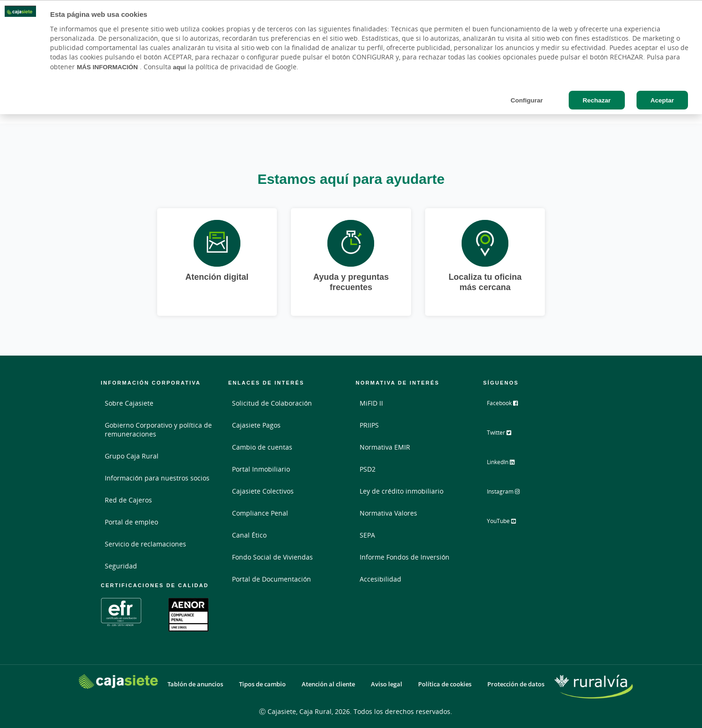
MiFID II (371, 403)
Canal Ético (249, 535)
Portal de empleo (131, 522)
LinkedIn (508, 465)
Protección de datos (516, 684)
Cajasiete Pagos (256, 425)
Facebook (509, 407)
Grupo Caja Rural (132, 456)
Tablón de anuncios (195, 684)
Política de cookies (445, 684)
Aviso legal (387, 684)
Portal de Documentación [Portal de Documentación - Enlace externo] (271, 579)
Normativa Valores (388, 513)
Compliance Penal (260, 513)
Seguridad (121, 566)
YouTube (509, 523)
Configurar (527, 100)
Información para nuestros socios (157, 478)
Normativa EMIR (385, 447)
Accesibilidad (380, 579)
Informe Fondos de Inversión (405, 557)
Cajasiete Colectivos (263, 491)
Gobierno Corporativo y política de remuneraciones (158, 430)
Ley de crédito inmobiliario (402, 491)
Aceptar (662, 100)
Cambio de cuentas (262, 447)
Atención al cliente (328, 684)
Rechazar (597, 100)
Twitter (506, 436)
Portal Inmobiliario (261, 469)
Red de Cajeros (128, 500)
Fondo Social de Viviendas (272, 557)
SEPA (367, 535)
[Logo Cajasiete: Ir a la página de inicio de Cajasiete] (118, 681)
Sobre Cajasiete (129, 403)
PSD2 (368, 469)
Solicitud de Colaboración (272, 403)
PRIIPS (369, 425)
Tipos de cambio (262, 684)
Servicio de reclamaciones (145, 544)
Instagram (511, 494)
